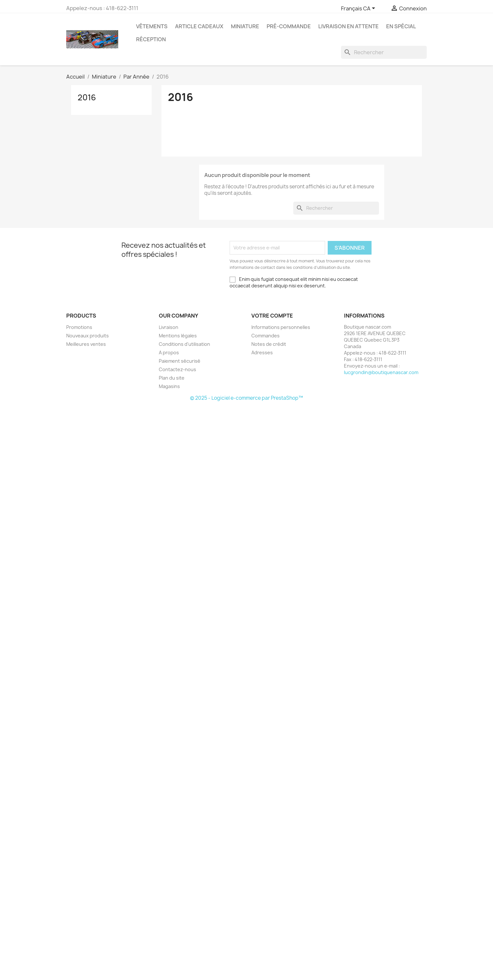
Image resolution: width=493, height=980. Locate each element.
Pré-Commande (289, 26)
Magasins (169, 386)
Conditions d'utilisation (184, 344)
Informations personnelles (281, 327)
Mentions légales (178, 336)
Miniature (245, 26)
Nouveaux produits (88, 336)
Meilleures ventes (86, 344)
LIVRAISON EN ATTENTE (348, 26)
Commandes (265, 336)
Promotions (79, 327)
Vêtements (152, 26)
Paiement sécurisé (180, 361)
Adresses (262, 352)
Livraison (169, 327)
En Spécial (401, 26)
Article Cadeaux (199, 26)
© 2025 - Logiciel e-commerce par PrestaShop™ (246, 398)
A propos (169, 352)
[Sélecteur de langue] (359, 9)
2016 (87, 97)
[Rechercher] (384, 52)
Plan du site (172, 378)
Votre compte (272, 316)
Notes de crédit (269, 344)
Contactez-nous (177, 369)
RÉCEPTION (151, 39)
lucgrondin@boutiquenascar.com (381, 372)
